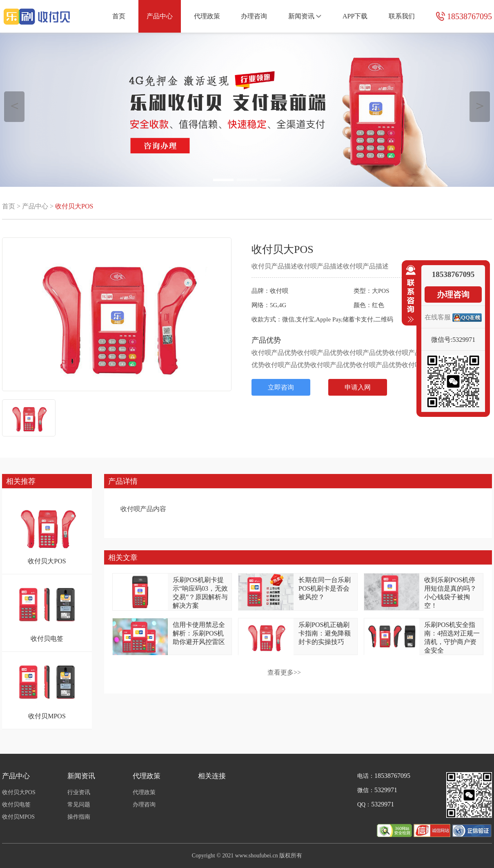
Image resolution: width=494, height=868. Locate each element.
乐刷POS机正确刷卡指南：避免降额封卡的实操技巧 (325, 633)
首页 (119, 16)
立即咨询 (281, 387)
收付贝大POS (74, 206)
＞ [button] (480, 105)
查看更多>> (284, 672)
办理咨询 (254, 16)
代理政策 (207, 16)
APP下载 (355, 16)
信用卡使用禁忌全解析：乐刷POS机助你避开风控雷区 (199, 633)
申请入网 (358, 387)
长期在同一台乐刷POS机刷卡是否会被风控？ (325, 588)
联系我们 (402, 16)
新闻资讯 (305, 16)
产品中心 (160, 16)
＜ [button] (14, 105)
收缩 (409, 294)
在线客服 (438, 317)
